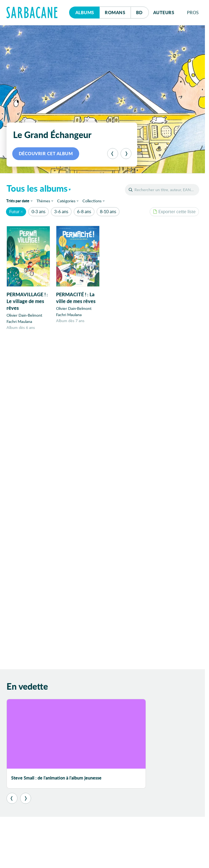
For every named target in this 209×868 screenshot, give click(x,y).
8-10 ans (108, 211)
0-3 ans (39, 211)
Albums (85, 12)
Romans (115, 12)
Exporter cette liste (174, 211)
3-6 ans (61, 211)
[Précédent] (113, 154)
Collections (92, 201)
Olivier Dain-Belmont (24, 315)
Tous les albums (37, 188)
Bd (142, 11)
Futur (14, 211)
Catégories (66, 201)
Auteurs (164, 12)
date (20, 201)
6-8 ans (84, 211)
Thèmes (43, 201)
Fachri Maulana (19, 321)
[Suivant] (126, 154)
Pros (193, 12)
